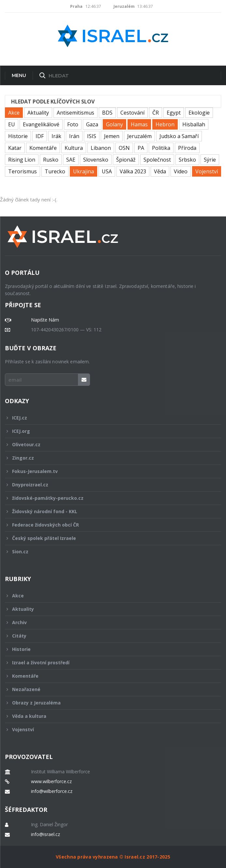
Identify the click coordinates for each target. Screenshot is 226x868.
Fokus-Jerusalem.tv (109, 471)
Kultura (74, 148)
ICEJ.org (109, 431)
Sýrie (210, 160)
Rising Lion (22, 160)
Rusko (51, 160)
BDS (107, 113)
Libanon (101, 148)
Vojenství (207, 171)
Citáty (109, 636)
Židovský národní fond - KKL (109, 511)
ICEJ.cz (109, 418)
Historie (18, 136)
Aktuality (38, 113)
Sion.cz (109, 552)
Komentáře (43, 148)
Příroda (187, 148)
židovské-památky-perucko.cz (109, 498)
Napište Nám (45, 320)
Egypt (174, 113)
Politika (161, 148)
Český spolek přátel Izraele (109, 538)
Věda (160, 171)
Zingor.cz (109, 458)
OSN (124, 148)
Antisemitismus (75, 113)
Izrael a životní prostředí (109, 663)
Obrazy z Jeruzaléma (109, 703)
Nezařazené (109, 689)
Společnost (157, 160)
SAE (71, 160)
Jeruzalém (139, 136)
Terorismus (23, 171)
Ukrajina (83, 171)
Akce (14, 113)
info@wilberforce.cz (52, 791)
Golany (114, 124)
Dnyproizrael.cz (109, 485)
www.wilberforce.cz (51, 781)
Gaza (92, 124)
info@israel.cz (45, 834)
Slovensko (96, 160)
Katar (15, 148)
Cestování (132, 113)
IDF (40, 136)
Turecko (55, 171)
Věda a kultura (109, 716)
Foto (73, 124)
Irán (74, 136)
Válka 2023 (133, 171)
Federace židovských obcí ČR (109, 525)
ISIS (92, 136)
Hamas (139, 124)
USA (107, 171)
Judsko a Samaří (179, 136)
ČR (156, 113)
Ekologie (199, 113)
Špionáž (126, 160)
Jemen (112, 136)
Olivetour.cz (109, 444)
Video (181, 171)
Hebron (165, 124)
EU (12, 124)
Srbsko (187, 160)
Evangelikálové (41, 124)
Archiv (109, 622)
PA (141, 148)
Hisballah (194, 124)
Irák (56, 136)
